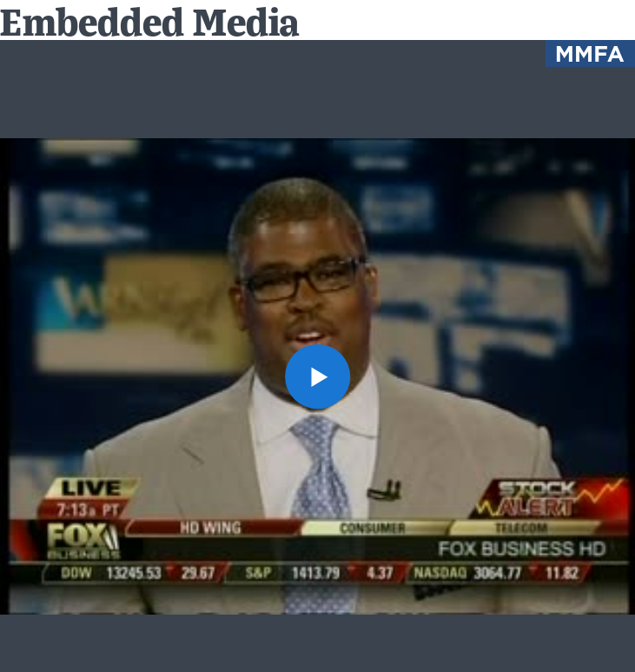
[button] (317, 377)
